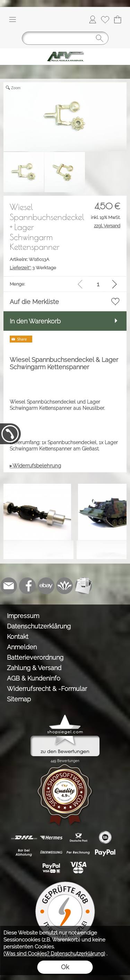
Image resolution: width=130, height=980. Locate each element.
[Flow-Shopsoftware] (65, 586)
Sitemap (19, 699)
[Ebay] (46, 586)
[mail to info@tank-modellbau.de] (9, 586)
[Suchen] (65, 38)
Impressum (23, 616)
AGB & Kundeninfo (34, 678)
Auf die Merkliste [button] (34, 302)
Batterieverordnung (35, 657)
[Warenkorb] (118, 19)
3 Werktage (33, 268)
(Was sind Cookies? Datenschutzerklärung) (54, 954)
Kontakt (18, 637)
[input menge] (98, 284)
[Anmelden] (93, 19)
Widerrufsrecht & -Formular (47, 689)
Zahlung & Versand (34, 668)
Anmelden (22, 647)
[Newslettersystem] (84, 586)
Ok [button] (65, 967)
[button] (12, 19)
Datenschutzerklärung (39, 626)
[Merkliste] (105, 19)
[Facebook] (27, 586)
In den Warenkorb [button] (35, 321)
